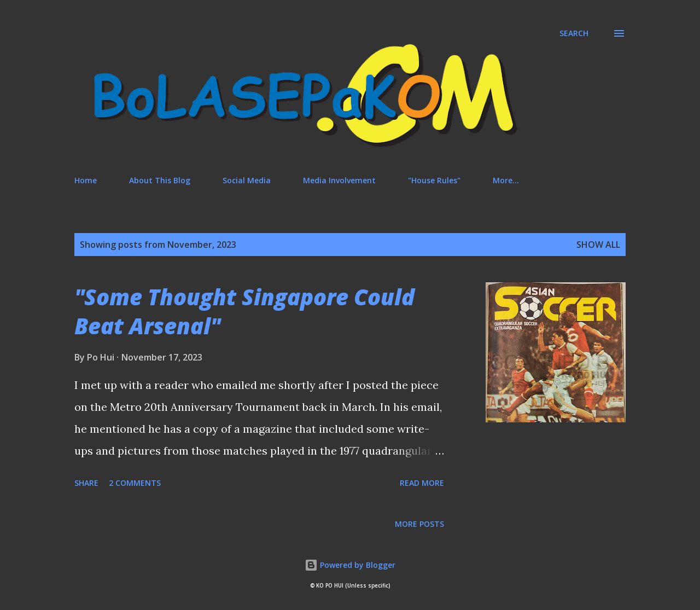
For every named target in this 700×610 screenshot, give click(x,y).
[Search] (574, 33)
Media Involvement (339, 180)
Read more (422, 483)
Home (86, 180)
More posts (419, 524)
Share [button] (86, 483)
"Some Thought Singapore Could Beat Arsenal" (244, 311)
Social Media (247, 180)
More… (506, 180)
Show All (598, 245)
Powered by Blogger (350, 565)
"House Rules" (434, 180)
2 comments (135, 483)
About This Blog (160, 180)
